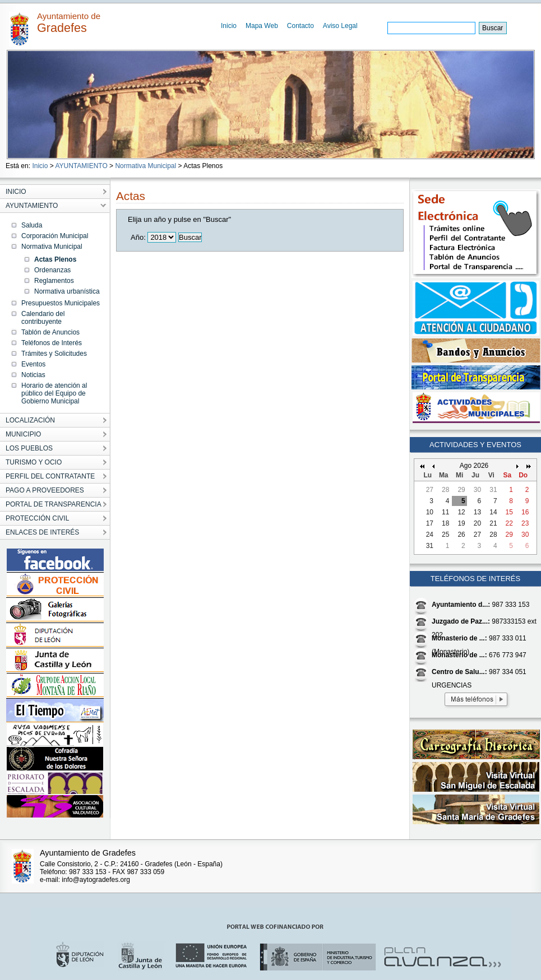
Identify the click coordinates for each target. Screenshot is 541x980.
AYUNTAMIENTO (81, 166)
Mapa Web (262, 26)
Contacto (300, 26)
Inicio (229, 26)
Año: (138, 237)
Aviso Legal (340, 26)
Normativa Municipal (145, 166)
